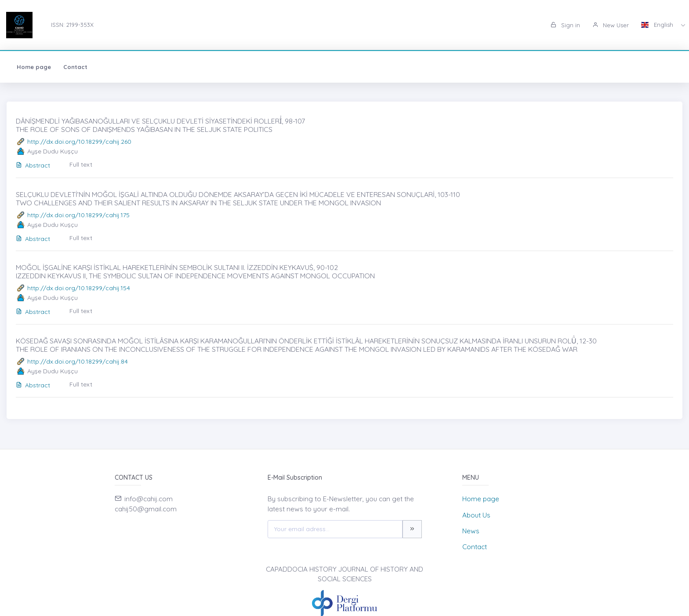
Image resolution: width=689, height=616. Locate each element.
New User (611, 25)
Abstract (33, 165)
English (658, 25)
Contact (75, 67)
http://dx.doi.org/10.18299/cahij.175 (78, 215)
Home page (34, 67)
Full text (81, 164)
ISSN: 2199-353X (72, 25)
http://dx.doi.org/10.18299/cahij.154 (79, 288)
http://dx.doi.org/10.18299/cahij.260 (79, 142)
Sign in (565, 25)
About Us (476, 515)
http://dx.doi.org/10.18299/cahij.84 (78, 361)
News (471, 531)
